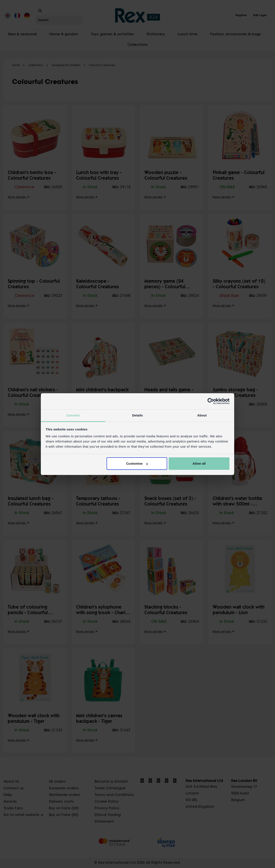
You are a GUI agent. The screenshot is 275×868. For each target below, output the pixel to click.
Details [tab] (137, 415)
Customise (137, 463)
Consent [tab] (73, 415)
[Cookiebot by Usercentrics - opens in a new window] (211, 401)
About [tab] (202, 415)
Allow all (199, 463)
